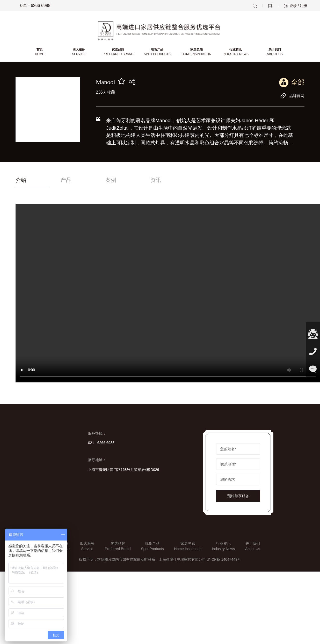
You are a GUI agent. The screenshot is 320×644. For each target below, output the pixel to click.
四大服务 (79, 54)
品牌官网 (292, 97)
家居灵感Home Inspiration (188, 548)
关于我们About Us (253, 548)
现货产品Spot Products (152, 548)
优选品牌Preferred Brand (118, 548)
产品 (72, 182)
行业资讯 (235, 54)
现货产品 (157, 54)
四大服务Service (87, 548)
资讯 (175, 182)
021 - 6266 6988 (32, 6)
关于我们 (274, 54)
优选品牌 (118, 54)
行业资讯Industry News (223, 548)
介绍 (21, 182)
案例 (124, 182)
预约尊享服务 (238, 498)
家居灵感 (196, 54)
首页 (40, 54)
